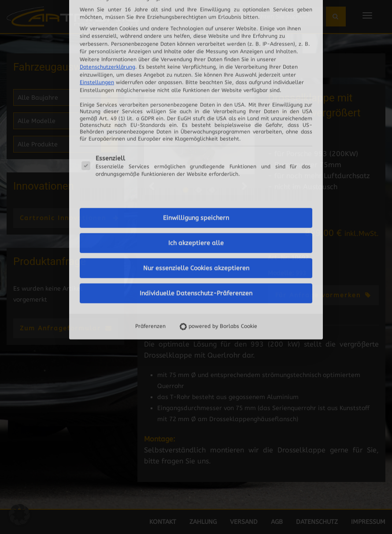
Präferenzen (150, 208)
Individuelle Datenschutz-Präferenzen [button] (196, 175)
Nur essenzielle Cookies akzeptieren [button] (196, 150)
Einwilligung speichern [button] (196, 99)
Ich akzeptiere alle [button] (196, 125)
